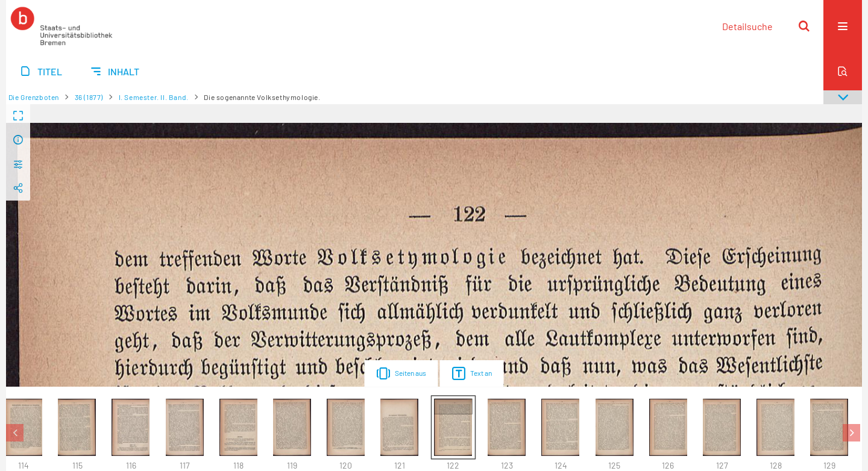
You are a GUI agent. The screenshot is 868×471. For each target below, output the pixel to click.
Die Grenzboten (34, 97)
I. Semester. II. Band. (154, 97)
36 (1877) (89, 97)
